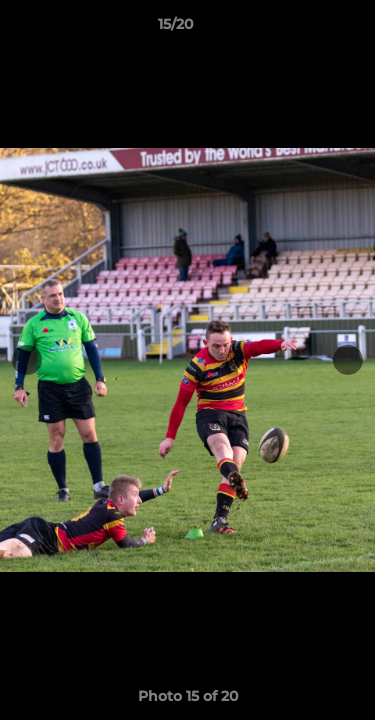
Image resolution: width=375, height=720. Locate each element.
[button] (303, 29)
